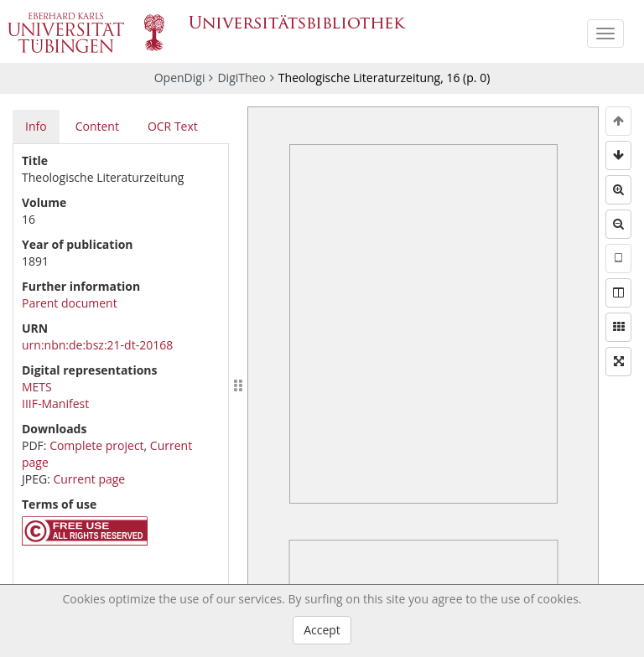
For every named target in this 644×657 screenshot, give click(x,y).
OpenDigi (180, 78)
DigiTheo (241, 78)
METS (37, 387)
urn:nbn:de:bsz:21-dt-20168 (97, 345)
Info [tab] (36, 126)
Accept (322, 630)
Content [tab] (97, 126)
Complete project (96, 445)
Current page (89, 479)
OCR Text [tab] (173, 126)
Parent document (70, 303)
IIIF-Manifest (55, 404)
